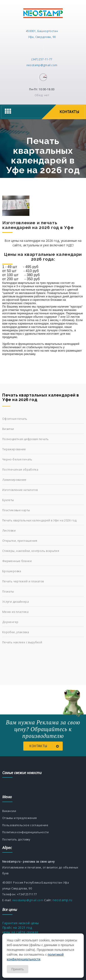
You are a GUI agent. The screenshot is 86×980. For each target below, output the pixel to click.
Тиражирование (14, 449)
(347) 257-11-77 (42, 59)
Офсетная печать (15, 419)
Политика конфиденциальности (25, 832)
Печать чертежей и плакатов (23, 581)
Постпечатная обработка (20, 470)
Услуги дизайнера (16, 602)
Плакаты (8, 591)
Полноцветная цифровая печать (25, 439)
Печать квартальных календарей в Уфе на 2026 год (39, 520)
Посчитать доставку (16, 839)
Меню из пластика (15, 612)
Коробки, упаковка (16, 632)
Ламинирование (14, 480)
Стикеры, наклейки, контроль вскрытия (31, 551)
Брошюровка (12, 571)
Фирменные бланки (17, 561)
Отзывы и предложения (19, 818)
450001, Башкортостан (42, 31)
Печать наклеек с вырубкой (22, 642)
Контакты (45, 746)
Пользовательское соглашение (25, 825)
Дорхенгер (10, 622)
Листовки (9, 531)
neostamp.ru (62, 900)
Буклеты (8, 500)
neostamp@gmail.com (42, 65)
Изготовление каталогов (20, 490)
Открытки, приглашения (20, 541)
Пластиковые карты (16, 510)
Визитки (8, 429)
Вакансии (9, 811)
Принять (18, 969)
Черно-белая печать (17, 459)
